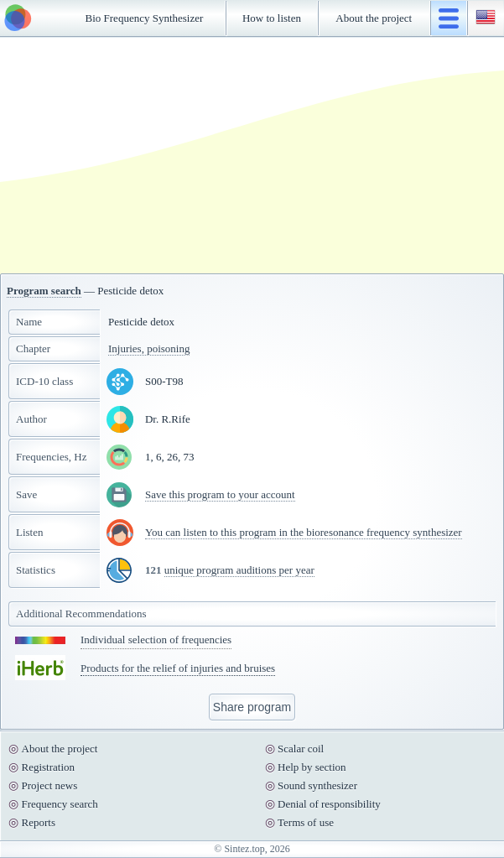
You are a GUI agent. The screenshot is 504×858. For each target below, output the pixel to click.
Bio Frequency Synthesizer (145, 18)
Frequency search (60, 804)
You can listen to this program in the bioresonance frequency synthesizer (304, 532)
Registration (49, 767)
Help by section (312, 767)
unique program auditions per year (239, 570)
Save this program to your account (220, 494)
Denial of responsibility (329, 804)
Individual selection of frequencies (156, 640)
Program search (44, 291)
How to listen (272, 18)
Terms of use (306, 822)
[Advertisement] (252, 155)
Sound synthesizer (317, 785)
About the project (374, 18)
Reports (39, 822)
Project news (50, 785)
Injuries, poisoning (149, 348)
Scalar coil (301, 749)
